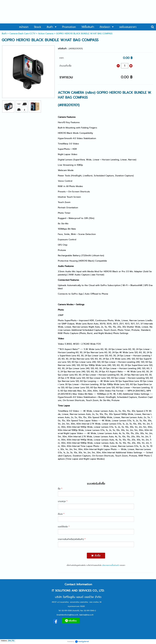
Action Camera (46, 34)
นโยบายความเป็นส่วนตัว (111, 565)
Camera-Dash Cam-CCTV (22, 34)
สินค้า (4, 34)
